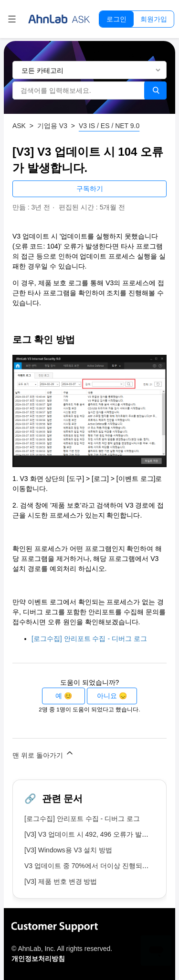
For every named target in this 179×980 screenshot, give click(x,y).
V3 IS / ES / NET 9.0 (109, 126)
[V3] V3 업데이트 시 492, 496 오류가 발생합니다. (97, 834)
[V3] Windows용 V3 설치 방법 (68, 850)
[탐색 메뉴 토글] (12, 19)
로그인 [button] (116, 19)
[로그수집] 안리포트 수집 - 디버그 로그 (89, 639)
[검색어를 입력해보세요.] (79, 90)
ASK (19, 126)
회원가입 (154, 19)
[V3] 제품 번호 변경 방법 (61, 881)
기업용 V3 (52, 126)
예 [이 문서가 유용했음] (59, 696)
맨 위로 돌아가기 (43, 754)
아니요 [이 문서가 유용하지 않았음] (107, 696)
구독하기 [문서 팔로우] (90, 189)
